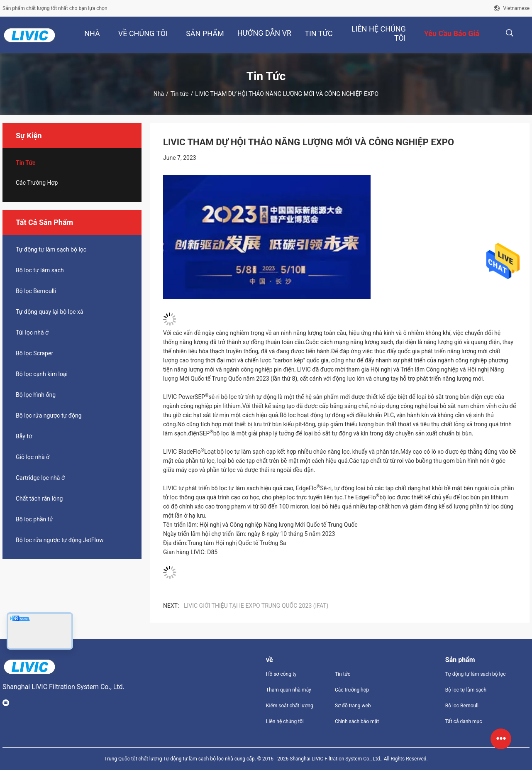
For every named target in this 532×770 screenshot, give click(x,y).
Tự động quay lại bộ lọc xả (50, 312)
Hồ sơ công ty (281, 674)
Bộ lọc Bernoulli (36, 291)
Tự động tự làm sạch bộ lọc (51, 249)
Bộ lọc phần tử (34, 519)
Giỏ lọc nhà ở (33, 457)
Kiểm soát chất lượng (290, 706)
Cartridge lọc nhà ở (40, 478)
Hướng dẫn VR (265, 33)
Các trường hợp (37, 183)
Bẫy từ (24, 436)
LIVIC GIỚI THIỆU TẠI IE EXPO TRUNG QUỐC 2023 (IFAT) (256, 606)
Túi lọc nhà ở (32, 332)
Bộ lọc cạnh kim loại (42, 374)
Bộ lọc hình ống (36, 395)
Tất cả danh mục (464, 721)
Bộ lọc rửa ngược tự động (49, 416)
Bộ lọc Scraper (34, 353)
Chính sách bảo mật (357, 721)
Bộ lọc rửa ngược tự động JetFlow (60, 540)
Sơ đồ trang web (353, 706)
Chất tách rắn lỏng (39, 499)
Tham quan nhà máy (289, 690)
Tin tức (180, 94)
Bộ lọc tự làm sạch (40, 270)
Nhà (159, 94)
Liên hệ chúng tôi (285, 721)
